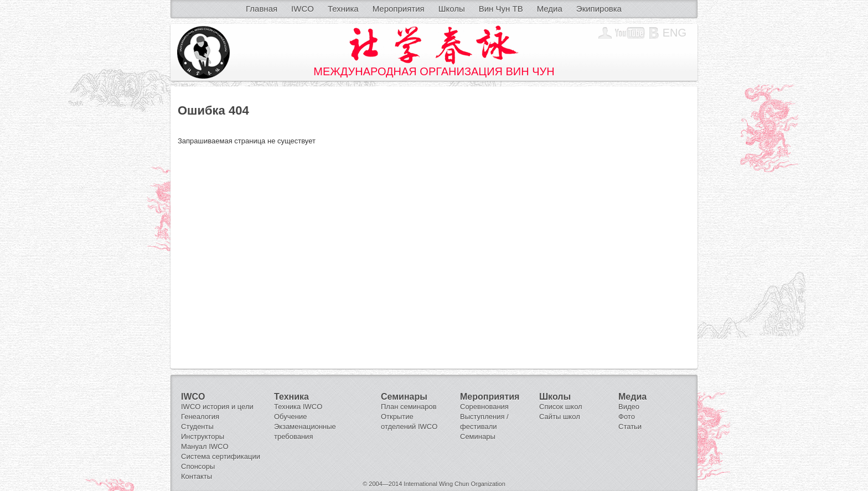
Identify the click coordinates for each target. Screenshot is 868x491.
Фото (627, 417)
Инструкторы (203, 436)
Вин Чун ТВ (501, 9)
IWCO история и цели (217, 407)
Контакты (197, 476)
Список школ (561, 407)
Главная (262, 9)
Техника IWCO (298, 407)
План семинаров (409, 407)
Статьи (630, 427)
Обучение (290, 417)
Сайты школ (560, 417)
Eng (675, 33)
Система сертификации (221, 456)
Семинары (478, 436)
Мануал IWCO (205, 446)
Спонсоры (198, 466)
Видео (629, 407)
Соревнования (484, 407)
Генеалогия (200, 417)
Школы (452, 9)
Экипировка (599, 9)
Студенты (197, 427)
